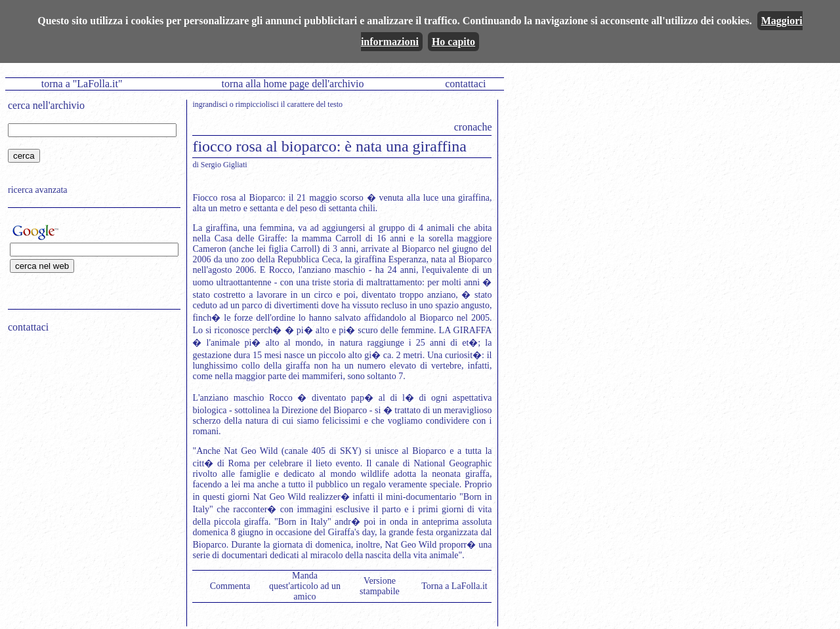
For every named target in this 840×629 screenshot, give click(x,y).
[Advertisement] (90, 427)
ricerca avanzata (38, 190)
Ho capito (453, 42)
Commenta (230, 586)
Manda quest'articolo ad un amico (305, 586)
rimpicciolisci (257, 104)
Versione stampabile (380, 586)
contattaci (465, 84)
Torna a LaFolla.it (454, 586)
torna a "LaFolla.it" (82, 84)
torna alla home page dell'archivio (292, 84)
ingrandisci (210, 104)
